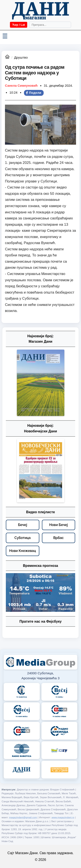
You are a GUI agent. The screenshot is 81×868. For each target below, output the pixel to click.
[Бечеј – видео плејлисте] (23, 525)
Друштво (21, 57)
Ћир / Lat (18, 25)
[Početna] (40, 11)
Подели (33, 93)
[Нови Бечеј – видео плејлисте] (59, 525)
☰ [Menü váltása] (5, 36)
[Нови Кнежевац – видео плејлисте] (23, 551)
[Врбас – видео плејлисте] (59, 538)
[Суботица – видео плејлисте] (23, 538)
